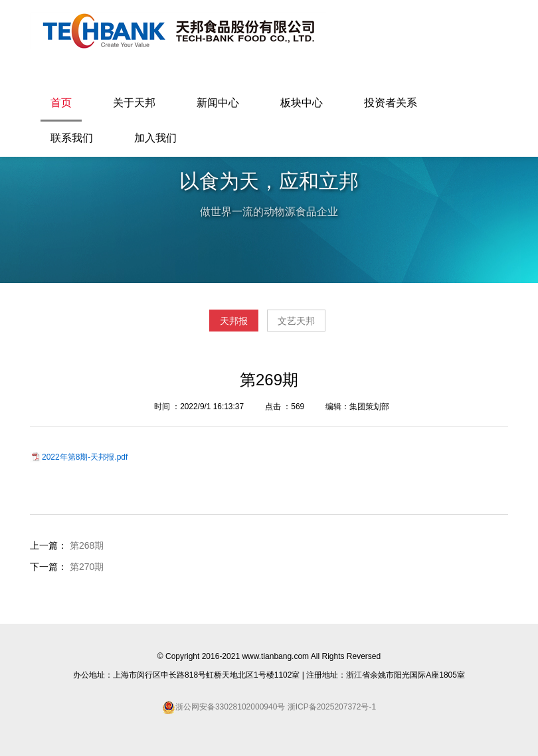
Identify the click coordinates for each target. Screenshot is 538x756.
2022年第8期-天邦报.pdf (85, 457)
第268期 (87, 545)
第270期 (87, 567)
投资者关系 (391, 103)
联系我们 (72, 138)
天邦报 (234, 321)
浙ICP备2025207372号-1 (330, 707)
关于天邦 (134, 103)
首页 (61, 103)
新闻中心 (218, 103)
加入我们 (155, 138)
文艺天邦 (296, 321)
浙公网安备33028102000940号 (230, 707)
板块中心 (302, 103)
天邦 (178, 31)
